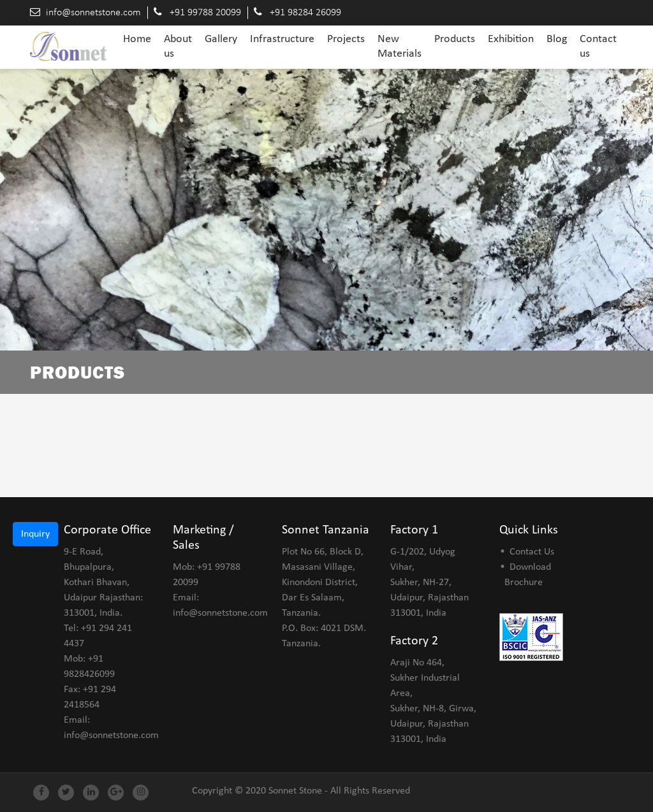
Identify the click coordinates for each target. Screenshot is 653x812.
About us (178, 47)
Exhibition (511, 39)
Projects (346, 39)
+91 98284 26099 (305, 13)
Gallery (221, 39)
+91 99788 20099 (205, 13)
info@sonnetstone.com (93, 13)
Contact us (598, 47)
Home (137, 39)
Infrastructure (282, 39)
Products (455, 39)
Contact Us (532, 552)
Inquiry (35, 534)
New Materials (400, 47)
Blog (557, 39)
